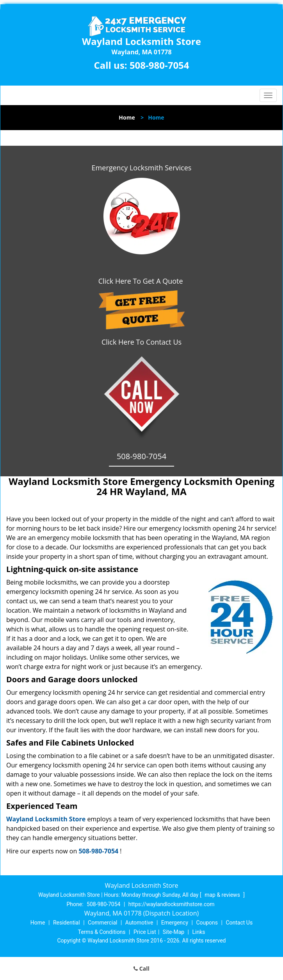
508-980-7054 (159, 65)
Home (127, 117)
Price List (145, 932)
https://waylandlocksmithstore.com (172, 904)
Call (141, 968)
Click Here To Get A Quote (142, 281)
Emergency (175, 923)
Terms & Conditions (102, 932)
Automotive (139, 923)
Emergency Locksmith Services (142, 168)
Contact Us (239, 923)
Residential (67, 923)
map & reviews (223, 895)
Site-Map (174, 932)
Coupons (207, 923)
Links (198, 932)
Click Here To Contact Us (141, 342)
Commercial (102, 923)
